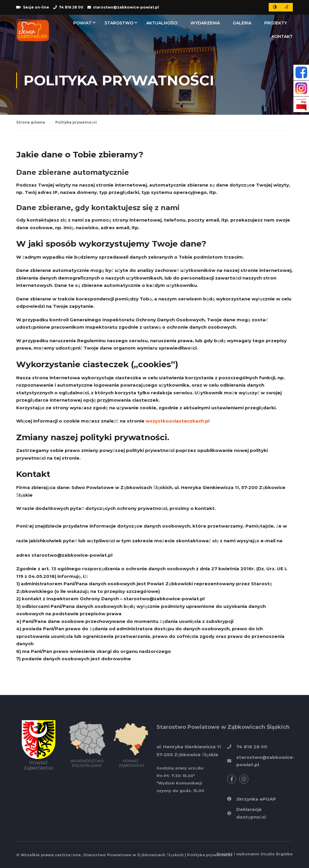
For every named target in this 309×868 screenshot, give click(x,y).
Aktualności (162, 23)
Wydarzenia (205, 23)
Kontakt (282, 36)
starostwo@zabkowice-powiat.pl (72, 555)
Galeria (242, 23)
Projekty (276, 23)
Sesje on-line (36, 7)
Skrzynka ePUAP (256, 799)
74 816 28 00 (71, 7)
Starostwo (119, 23)
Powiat (82, 23)
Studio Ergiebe (277, 854)
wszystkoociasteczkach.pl (178, 421)
